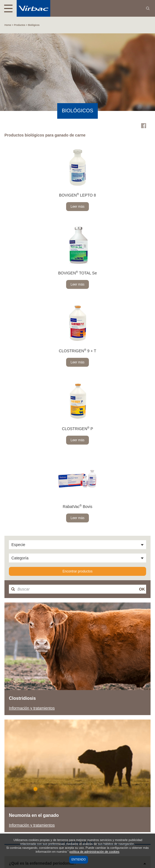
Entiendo (79, 860)
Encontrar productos (77, 571)
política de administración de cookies (94, 852)
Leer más (77, 207)
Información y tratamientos (32, 708)
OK (142, 589)
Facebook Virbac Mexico (144, 126)
